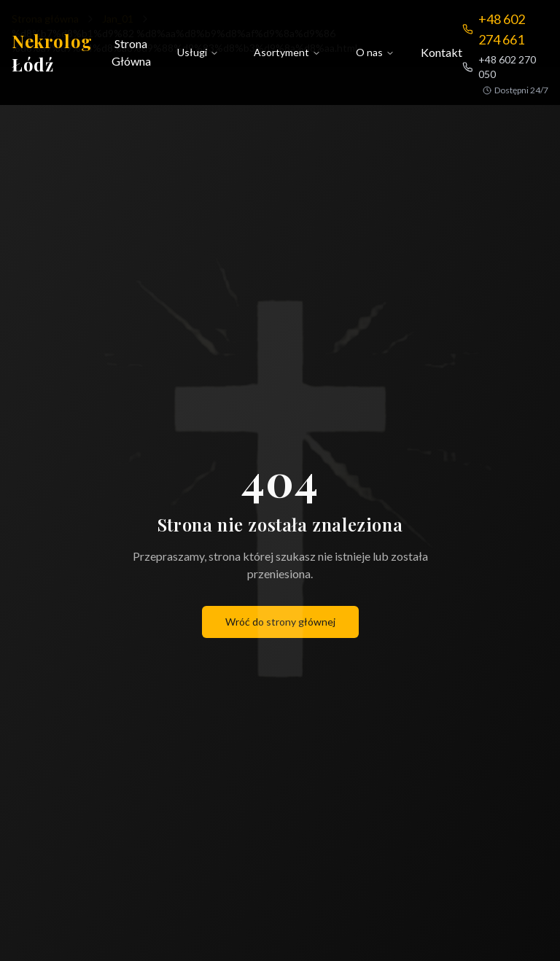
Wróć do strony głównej (280, 622)
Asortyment (287, 52)
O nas (375, 52)
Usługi (198, 52)
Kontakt (442, 52)
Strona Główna (131, 52)
